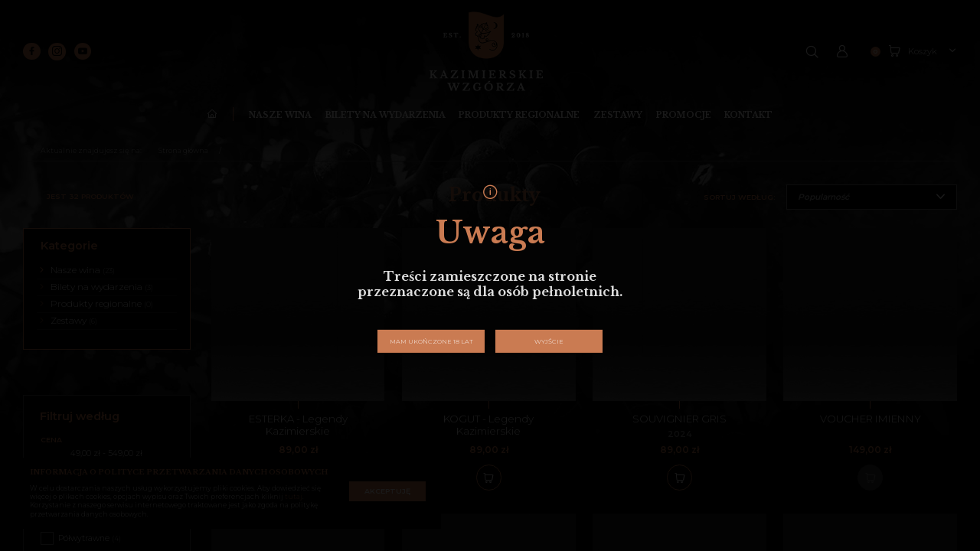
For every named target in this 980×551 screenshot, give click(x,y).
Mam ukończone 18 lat (431, 341)
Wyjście (549, 341)
